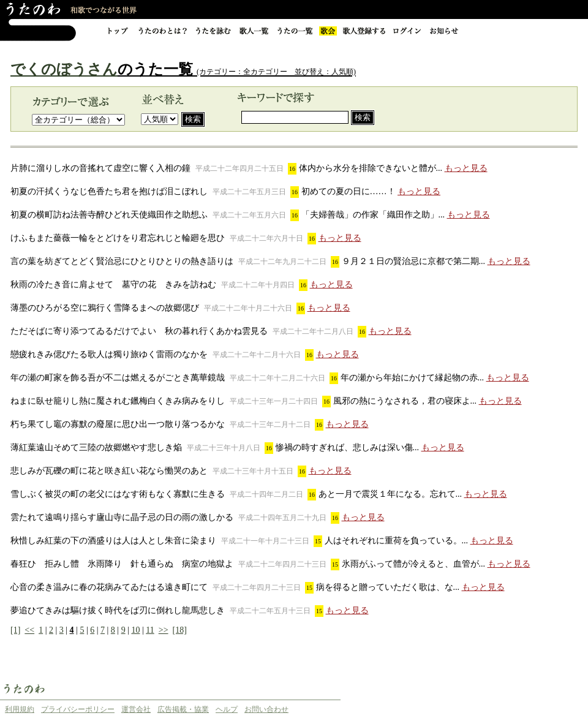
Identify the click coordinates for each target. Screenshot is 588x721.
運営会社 (136, 709)
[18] (180, 630)
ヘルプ (227, 709)
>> (164, 630)
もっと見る (466, 168)
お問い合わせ (266, 709)
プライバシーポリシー (78, 709)
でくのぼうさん (64, 69)
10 (135, 630)
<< (29, 630)
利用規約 (20, 709)
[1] (15, 630)
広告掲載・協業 (183, 709)
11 (150, 630)
